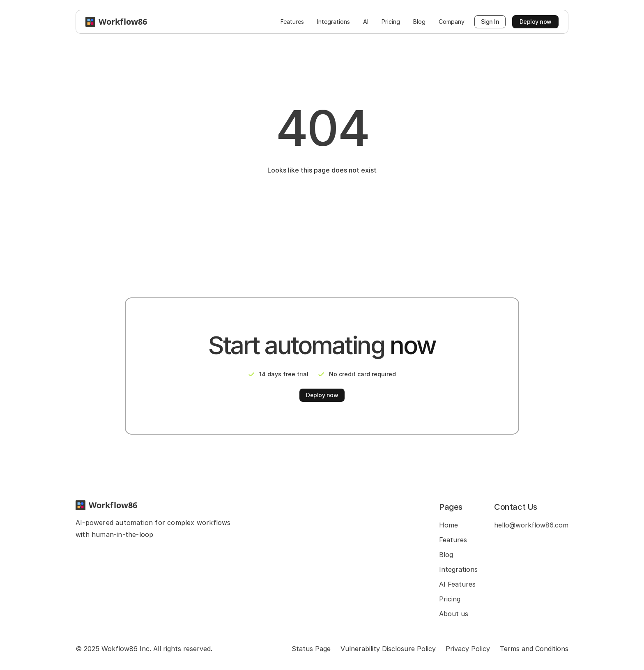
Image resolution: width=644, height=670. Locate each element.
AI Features (457, 584)
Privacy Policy (468, 649)
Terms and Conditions (534, 649)
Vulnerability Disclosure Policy (388, 649)
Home (448, 525)
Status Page (311, 649)
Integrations (458, 569)
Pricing (450, 599)
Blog (446, 555)
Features (453, 540)
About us (454, 614)
